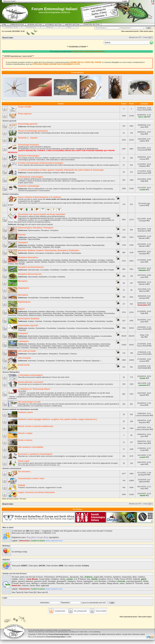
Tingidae (112, 262)
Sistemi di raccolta (78, 189)
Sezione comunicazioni (12, 468)
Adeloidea (32, 344)
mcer (28, 583)
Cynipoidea (61, 328)
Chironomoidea (71, 311)
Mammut (143, 291)
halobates (143, 270)
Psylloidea (61, 277)
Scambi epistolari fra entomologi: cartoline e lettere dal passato (51, 173)
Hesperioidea (57, 346)
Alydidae (46, 260)
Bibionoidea (51, 311)
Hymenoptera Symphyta (29, 319)
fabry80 (143, 395)
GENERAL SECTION (35, 24)
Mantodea (66, 253)
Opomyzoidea (98, 313)
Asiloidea (42, 311)
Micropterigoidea (82, 346)
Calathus (141, 577)
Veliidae (11, 264)
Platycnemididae (34, 239)
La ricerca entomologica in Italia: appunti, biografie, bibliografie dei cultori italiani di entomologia (61, 170)
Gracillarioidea (35, 346)
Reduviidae (83, 262)
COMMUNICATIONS (17, 24)
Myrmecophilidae (73, 245)
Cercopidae (45, 270)
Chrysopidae (44, 298)
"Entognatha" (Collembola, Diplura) (59, 361)
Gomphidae (100, 237)
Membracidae (98, 270)
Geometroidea (24, 346)
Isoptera (58, 253)
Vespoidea (22, 330)
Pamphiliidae (81, 321)
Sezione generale (9, 121)
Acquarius (143, 422)
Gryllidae (40, 245)
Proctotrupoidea (108, 328)
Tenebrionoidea (89, 338)
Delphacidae (80, 270)
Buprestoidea (44, 336)
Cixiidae (72, 270)
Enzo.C (110, 579)
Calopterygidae (43, 237)
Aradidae (65, 260)
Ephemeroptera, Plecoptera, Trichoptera (36, 228)
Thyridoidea (34, 348)
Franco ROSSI (143, 110)
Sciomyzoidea (22, 315)
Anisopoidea (33, 311)
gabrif (143, 579)
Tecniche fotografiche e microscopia (99, 189)
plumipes (142, 298)
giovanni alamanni (26, 581)
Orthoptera (23, 243)
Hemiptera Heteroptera (28, 257)
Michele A (143, 238)
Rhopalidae (92, 262)
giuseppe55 (143, 475)
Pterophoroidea (14, 348)
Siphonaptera (43, 354)
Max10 (22, 583)
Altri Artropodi (24, 358)
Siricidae (90, 321)
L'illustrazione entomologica (31, 177)
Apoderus (117, 577)
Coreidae (93, 260)
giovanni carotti (40, 581)
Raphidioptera (24, 302)
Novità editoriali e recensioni (31, 382)
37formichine (49, 577)
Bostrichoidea (33, 336)
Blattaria (31, 253)
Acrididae (32, 245)
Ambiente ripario (25, 412)
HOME (4, 24)
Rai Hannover (77, 583)
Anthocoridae (55, 260)
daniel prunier (143, 173)
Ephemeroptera (34, 230)
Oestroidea (87, 313)
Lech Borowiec (100, 581)
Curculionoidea (106, 336)
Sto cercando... (25, 472)
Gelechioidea (105, 344)
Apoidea (31, 328)
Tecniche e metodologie (29, 186)
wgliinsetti (143, 482)
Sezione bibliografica (11, 372)
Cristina (85, 566)
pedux (68, 583)
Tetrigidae (46, 247)
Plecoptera (45, 230)
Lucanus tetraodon (143, 415)
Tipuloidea (88, 315)
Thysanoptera (64, 354)
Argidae (31, 321)
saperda (95, 583)
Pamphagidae (86, 245)
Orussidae (71, 321)
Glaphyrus (72, 581)
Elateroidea (32, 338)
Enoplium (102, 579)
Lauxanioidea (47, 313)
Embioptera (50, 253)
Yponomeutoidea (64, 348)
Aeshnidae (32, 237)
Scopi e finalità (25, 107)
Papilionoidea (104, 346)
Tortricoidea (52, 348)
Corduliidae (81, 237)
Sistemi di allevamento (62, 189)
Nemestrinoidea (68, 313)
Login (5, 598)
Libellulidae (22, 239)
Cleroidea (73, 336)
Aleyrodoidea (33, 277)
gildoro (14, 581)
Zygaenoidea (76, 348)
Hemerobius (143, 305)
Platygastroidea (95, 328)
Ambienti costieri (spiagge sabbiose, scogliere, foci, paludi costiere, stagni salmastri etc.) (58, 419)
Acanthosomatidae (35, 260)
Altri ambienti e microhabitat (31, 447)
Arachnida (32, 361)
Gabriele (136, 579)
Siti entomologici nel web (29, 402)
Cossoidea (72, 344)
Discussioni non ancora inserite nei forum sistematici (42, 214)
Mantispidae (66, 298)
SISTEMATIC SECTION (53, 24)
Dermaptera (40, 253)
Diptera (21, 309)
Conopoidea (82, 311)
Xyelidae (110, 321)
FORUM (22, 485)
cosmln (143, 190)
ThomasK (139, 583)
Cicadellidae (54, 270)
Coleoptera (23, 333)
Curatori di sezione (38, 541)
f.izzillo (143, 450)
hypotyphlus (54, 537)
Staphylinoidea (77, 338)
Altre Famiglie (109, 270)
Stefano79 (130, 583)
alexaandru (74, 577)
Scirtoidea (66, 338)
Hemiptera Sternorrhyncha (30, 274)
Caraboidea (64, 336)
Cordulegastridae (69, 237)
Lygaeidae (30, 262)
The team (23, 499)
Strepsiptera (53, 354)
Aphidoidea (43, 277)
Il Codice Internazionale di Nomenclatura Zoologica (41, 163)
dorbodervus (143, 231)
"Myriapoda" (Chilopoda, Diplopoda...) (87, 361)
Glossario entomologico (29, 156)
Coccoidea (52, 277)
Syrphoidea (59, 315)
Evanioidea (71, 328)
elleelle (143, 496)
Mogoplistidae (60, 245)
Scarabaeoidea (56, 338)
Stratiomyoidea (48, 315)
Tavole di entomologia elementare (33, 131)
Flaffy (143, 181)
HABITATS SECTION (72, 24)
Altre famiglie (56, 247)
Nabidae (44, 262)
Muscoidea (57, 313)
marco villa (143, 117)
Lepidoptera (23, 341)
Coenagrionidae (56, 237)
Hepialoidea (46, 346)
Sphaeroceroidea (35, 315)
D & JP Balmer (80, 579)
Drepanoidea (82, 344)
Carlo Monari (32, 579)
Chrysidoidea (51, 328)
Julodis (143, 378)
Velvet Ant (16, 586)
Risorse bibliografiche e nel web (40, 189)
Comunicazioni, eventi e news (31, 479)
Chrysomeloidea (84, 336)
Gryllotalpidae (49, 245)
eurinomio (143, 385)
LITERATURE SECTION (91, 24)
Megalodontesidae (60, 321)
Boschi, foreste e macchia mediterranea (36, 426)
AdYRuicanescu (62, 577)
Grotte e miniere (25, 440)
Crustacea (41, 361)
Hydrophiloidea (43, 338)
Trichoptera (54, 230)
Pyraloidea (25, 348)
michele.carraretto (48, 583)
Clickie (63, 579)
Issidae (89, 270)
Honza (142, 405)
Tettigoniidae (37, 247)
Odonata (22, 235)
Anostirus (108, 577)
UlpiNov (143, 141)
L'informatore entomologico (30, 375)
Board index (8, 38)
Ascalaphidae (33, 298)
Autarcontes (127, 577)
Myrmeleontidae (77, 298)
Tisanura (73, 354)
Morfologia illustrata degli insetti (39, 127)
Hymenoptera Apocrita (28, 326)
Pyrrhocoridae (72, 262)
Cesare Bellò (44, 579)
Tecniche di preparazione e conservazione (34, 191)
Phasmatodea (76, 253)
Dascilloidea (23, 338)
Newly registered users (54, 541)
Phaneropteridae (98, 245)
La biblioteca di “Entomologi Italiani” (34, 389)
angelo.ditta (98, 577)
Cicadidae (64, 270)
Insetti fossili (24, 365)
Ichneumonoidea (82, 328)
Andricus (88, 577)
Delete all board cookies (10, 499)
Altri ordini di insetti (27, 351)
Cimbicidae (47, 321)
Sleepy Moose (113, 583)
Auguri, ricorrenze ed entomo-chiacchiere (36, 492)
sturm (143, 436)
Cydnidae (110, 260)
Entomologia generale (28, 124)
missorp (143, 159)
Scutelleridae (102, 262)
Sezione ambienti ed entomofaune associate (20, 409)
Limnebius (112, 581)
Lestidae (109, 237)
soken (143, 127)
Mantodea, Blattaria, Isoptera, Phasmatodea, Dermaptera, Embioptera (49, 250)
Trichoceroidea (99, 315)
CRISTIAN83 (143, 368)
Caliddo (15, 579)
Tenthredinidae (100, 321)
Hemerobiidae (55, 298)
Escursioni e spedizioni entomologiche (35, 454)
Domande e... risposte (28, 138)
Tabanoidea (69, 315)
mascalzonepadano (134, 581)
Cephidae (39, 321)
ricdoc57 (87, 583)
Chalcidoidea (40, 328)
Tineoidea (43, 348)
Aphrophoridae (34, 270)
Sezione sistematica (11, 194)
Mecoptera (23, 281)
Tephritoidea (79, 315)
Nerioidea (79, 313)
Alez (143, 337)
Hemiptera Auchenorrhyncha (31, 267)
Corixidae (101, 260)
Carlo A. (22, 579)
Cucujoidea (95, 336)
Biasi (135, 577)
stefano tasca (143, 443)
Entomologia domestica (29, 145)
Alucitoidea (41, 344)
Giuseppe (143, 221)
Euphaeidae (91, 237)
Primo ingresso (25, 114)
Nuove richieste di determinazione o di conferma (40, 197)
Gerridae (21, 262)
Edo (89, 579)
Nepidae (51, 262)
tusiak (146, 583)
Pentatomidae (61, 262)
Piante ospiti (24, 461)
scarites (102, 583)
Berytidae (85, 260)
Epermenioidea (94, 344)
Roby (143, 134)
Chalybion (143, 166)
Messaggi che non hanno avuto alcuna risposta (35, 224)
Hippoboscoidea (35, 313)
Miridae (37, 262)
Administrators (25, 541)
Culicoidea (91, 311)
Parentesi (60, 583)
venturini (143, 205)
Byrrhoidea (55, 336)
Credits (69, 637)
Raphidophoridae (25, 247)
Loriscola (121, 581)
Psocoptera (32, 354)
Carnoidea (60, 311)
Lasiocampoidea (69, 346)
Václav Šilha (35, 586)
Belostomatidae (75, 260)
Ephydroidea (23, 313)
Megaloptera (24, 288)
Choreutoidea (62, 344)
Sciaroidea (12, 315)
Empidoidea (101, 311)
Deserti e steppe (25, 433)
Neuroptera (23, 295)
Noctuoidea (94, 346)
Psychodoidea (109, 313)
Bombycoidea (51, 344)
